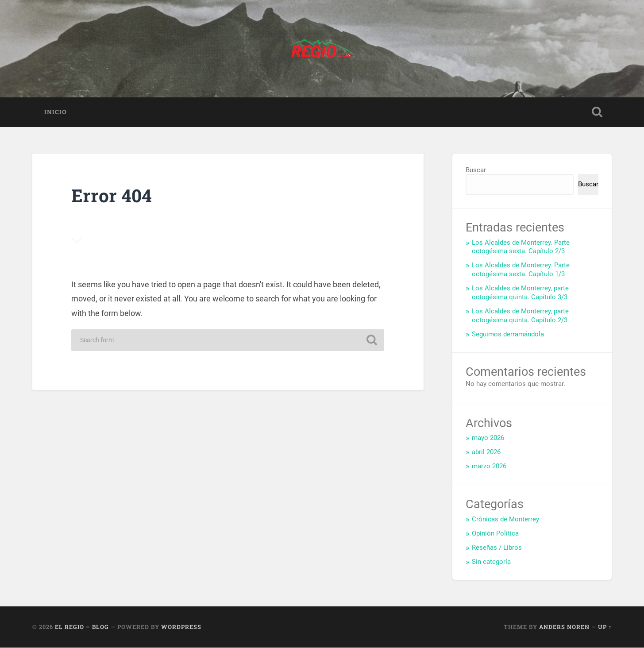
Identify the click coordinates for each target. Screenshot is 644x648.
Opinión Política (495, 533)
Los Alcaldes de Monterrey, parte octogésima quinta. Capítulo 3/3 (520, 293)
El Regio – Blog (82, 627)
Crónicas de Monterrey (505, 519)
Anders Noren (564, 627)
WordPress (181, 627)
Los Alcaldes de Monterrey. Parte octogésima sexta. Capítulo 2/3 (521, 247)
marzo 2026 (489, 467)
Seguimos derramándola (508, 334)
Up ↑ (605, 627)
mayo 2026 (488, 438)
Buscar (476, 170)
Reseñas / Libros (497, 548)
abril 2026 (486, 452)
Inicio (56, 112)
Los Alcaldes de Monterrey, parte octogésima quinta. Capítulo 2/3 (520, 316)
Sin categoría (491, 562)
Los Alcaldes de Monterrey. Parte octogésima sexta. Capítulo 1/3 (521, 270)
